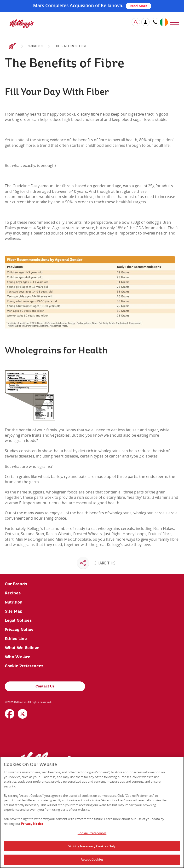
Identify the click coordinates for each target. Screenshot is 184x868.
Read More (138, 6)
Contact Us (45, 748)
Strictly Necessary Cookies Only (92, 846)
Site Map (14, 673)
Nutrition (35, 108)
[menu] (175, 22)
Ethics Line (16, 701)
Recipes (13, 655)
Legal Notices (18, 682)
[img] (22, 24)
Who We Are (17, 719)
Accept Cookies (92, 859)
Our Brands (16, 646)
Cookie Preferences (24, 728)
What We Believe (22, 710)
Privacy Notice (19, 692)
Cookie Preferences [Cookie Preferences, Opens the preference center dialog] (92, 833)
